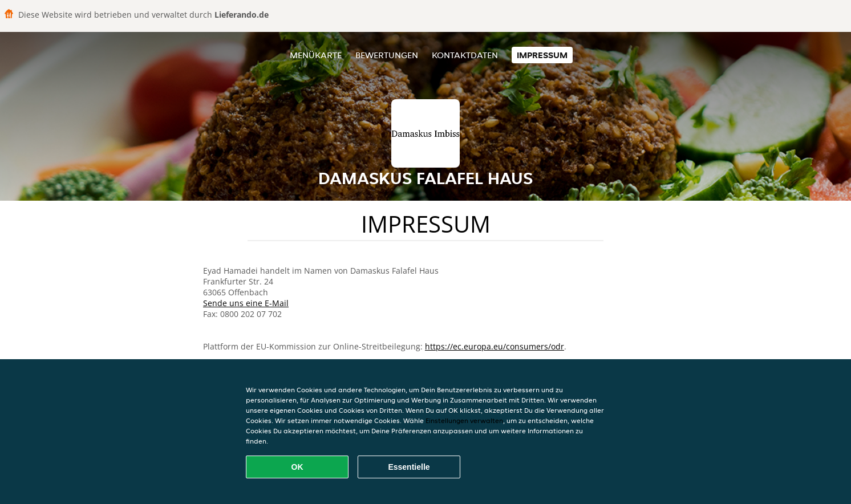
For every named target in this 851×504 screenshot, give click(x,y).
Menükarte (316, 55)
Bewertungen (387, 55)
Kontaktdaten (465, 55)
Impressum (542, 55)
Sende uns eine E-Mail (246, 303)
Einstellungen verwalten (464, 420)
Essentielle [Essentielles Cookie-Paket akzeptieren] (409, 467)
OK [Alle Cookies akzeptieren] (297, 467)
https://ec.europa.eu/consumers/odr (495, 346)
